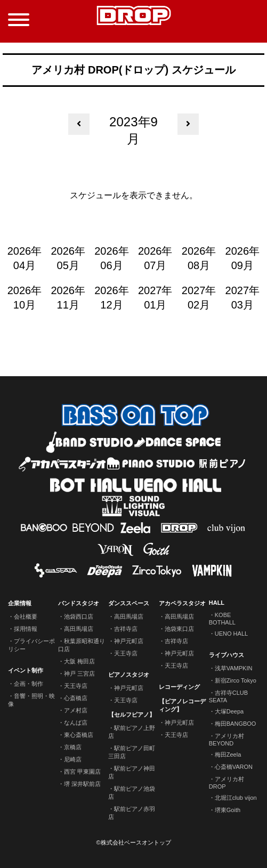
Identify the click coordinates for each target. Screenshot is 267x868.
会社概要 (26, 616)
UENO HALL (231, 634)
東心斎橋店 (79, 735)
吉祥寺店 (126, 629)
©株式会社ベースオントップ (133, 842)
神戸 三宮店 (79, 674)
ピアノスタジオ (129, 675)
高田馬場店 (79, 629)
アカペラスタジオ (182, 603)
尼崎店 (73, 759)
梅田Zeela (228, 755)
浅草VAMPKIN (234, 668)
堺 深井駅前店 (82, 784)
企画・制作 (29, 684)
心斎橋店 (76, 698)
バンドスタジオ (79, 603)
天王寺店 (76, 686)
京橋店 (73, 747)
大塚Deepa (229, 711)
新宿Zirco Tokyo (236, 680)
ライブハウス (226, 655)
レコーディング (179, 687)
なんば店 (76, 723)
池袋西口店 (79, 616)
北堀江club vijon (236, 798)
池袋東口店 (179, 629)
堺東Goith (228, 810)
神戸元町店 (129, 641)
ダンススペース (129, 603)
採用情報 (26, 629)
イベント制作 (26, 670)
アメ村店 (76, 710)
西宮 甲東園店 (82, 772)
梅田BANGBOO (236, 724)
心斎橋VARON (234, 767)
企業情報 (20, 603)
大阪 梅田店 (79, 661)
